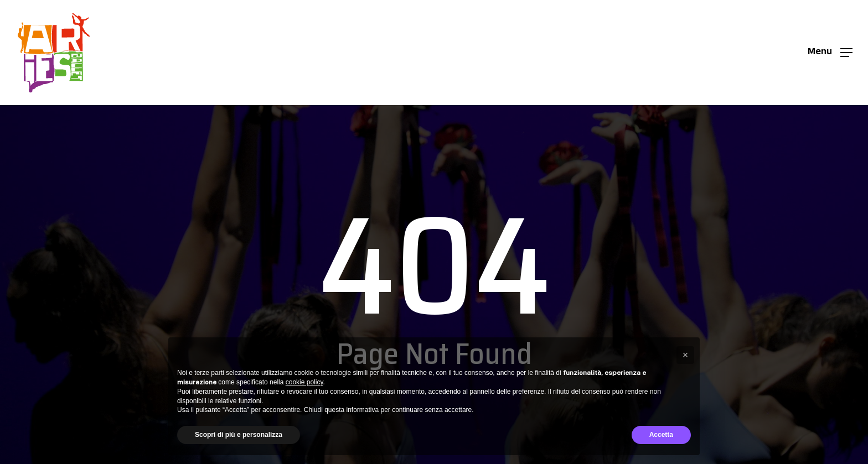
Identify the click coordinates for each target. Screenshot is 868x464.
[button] (830, 53)
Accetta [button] (661, 435)
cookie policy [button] (304, 382)
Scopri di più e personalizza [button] (239, 435)
